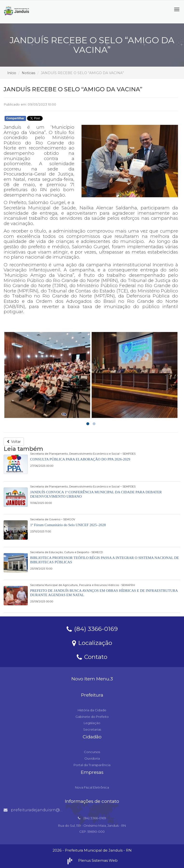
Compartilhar (15, 118)
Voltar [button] (14, 442)
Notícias (28, 73)
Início (12, 73)
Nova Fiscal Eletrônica (92, 787)
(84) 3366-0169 (92, 628)
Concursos (92, 752)
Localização (92, 642)
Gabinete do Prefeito (92, 717)
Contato (92, 656)
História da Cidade (92, 710)
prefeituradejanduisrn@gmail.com (42, 810)
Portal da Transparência (92, 765)
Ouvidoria (92, 758)
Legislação (92, 723)
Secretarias (92, 729)
